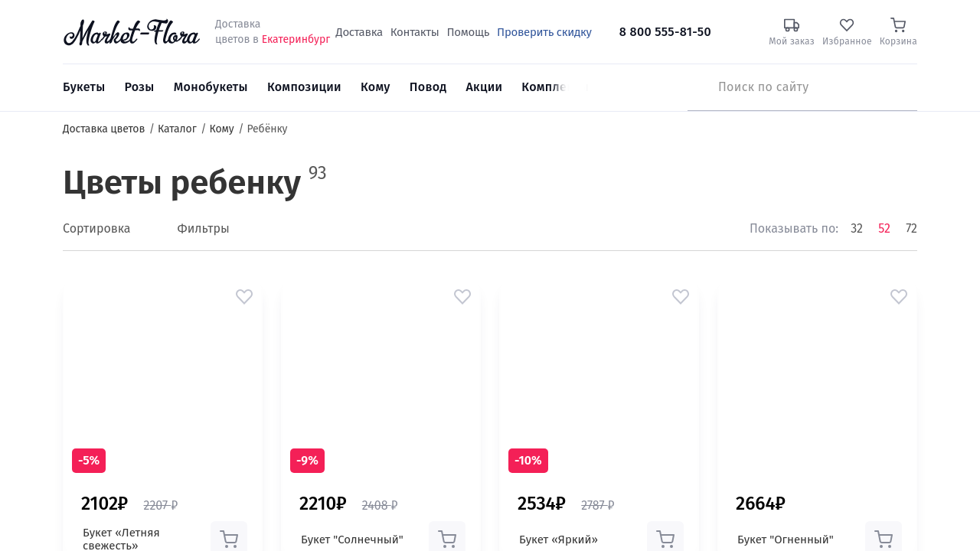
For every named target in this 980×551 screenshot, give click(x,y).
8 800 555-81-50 (665, 32)
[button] (244, 297)
